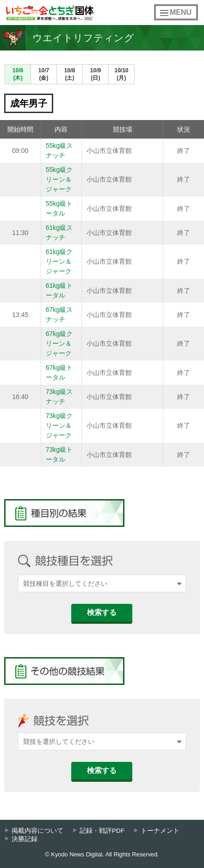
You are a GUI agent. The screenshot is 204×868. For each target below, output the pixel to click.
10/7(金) (44, 74)
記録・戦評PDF (102, 831)
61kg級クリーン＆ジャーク (62, 261)
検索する (102, 612)
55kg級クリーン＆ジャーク (62, 179)
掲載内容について (37, 831)
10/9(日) (96, 74)
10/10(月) (121, 74)
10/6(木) (18, 74)
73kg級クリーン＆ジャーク (62, 425)
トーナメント (160, 831)
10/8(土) (70, 74)
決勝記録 (25, 839)
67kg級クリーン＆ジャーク (62, 343)
